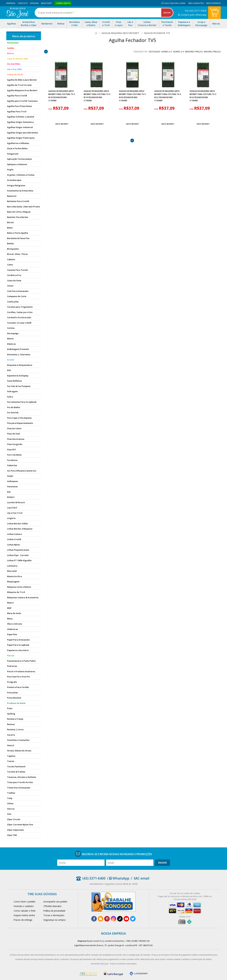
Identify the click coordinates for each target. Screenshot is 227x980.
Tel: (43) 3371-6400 (196, 11)
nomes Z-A (179, 52)
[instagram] (113, 919)
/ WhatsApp (118, 878)
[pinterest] (107, 919)
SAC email (141, 878)
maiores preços (212, 52)
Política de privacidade (54, 911)
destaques (155, 52)
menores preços (194, 52)
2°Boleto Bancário (52, 906)
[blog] (100, 919)
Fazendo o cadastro (24, 906)
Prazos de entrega (23, 920)
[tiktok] (120, 919)
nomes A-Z (167, 52)
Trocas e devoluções (54, 915)
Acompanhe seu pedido (55, 902)
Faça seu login (177, 3)
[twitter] (133, 919)
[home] (17, 13)
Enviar (162, 863)
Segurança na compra (54, 920)
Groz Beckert (62, 124)
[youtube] (126, 919)
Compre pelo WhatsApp (192, 15)
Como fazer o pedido (25, 902)
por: (51, 109)
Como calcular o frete (25, 911)
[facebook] (94, 919)
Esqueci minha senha (24, 915)
